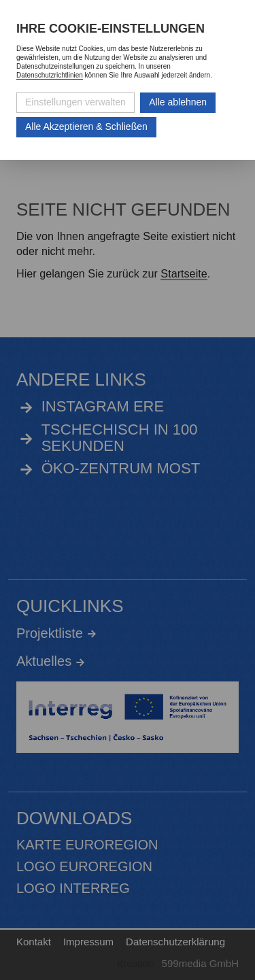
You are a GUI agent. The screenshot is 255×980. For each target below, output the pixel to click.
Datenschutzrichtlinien (50, 75)
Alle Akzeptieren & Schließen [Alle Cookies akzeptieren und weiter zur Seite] (86, 126)
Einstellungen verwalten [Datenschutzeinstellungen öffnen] (75, 102)
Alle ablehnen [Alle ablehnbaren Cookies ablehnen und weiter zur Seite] (178, 102)
